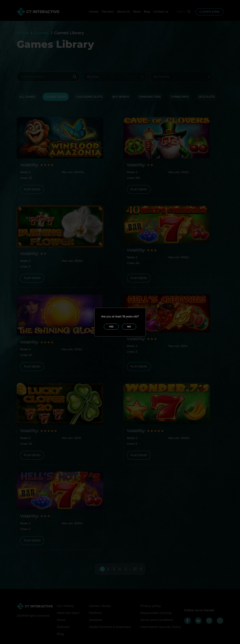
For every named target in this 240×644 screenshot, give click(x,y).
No (129, 327)
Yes (111, 327)
